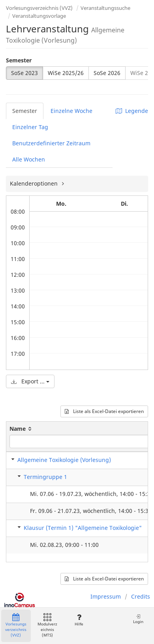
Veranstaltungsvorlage (39, 16)
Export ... (30, 381)
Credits (141, 596)
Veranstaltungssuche (105, 8)
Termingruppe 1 (45, 477)
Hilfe (79, 620)
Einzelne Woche (71, 111)
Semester (19, 60)
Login (138, 619)
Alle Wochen (29, 159)
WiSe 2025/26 (66, 73)
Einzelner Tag (30, 127)
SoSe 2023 (24, 73)
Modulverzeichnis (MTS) (47, 626)
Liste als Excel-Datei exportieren (104, 411)
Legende (132, 111)
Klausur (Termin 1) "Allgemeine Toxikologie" (83, 528)
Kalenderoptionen (35, 183)
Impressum (106, 596)
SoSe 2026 (107, 73)
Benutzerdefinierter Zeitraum (51, 143)
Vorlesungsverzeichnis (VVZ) (39, 8)
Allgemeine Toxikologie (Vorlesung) (64, 460)
